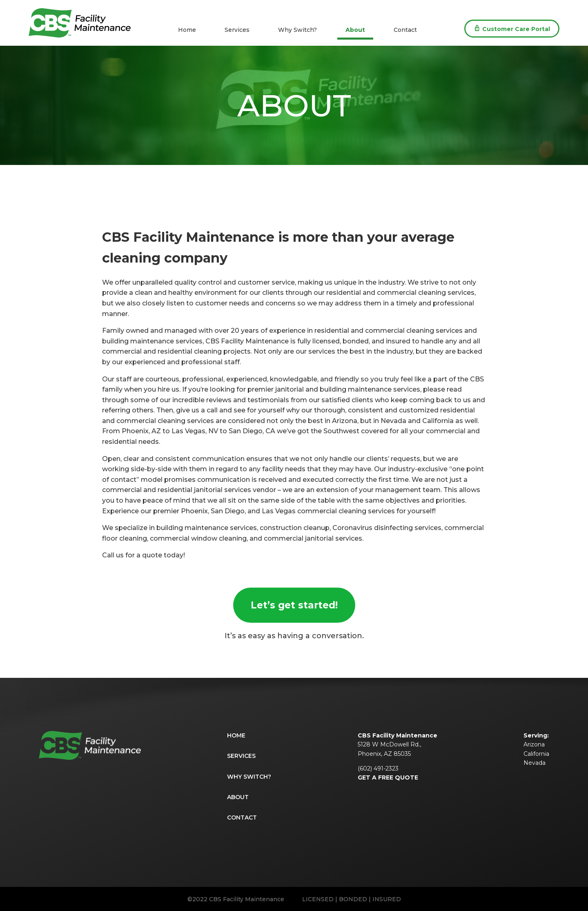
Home (187, 30)
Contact (405, 30)
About (355, 30)
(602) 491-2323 (378, 768)
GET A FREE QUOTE (388, 777)
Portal (512, 29)
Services (237, 30)
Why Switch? (297, 30)
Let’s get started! (294, 605)
